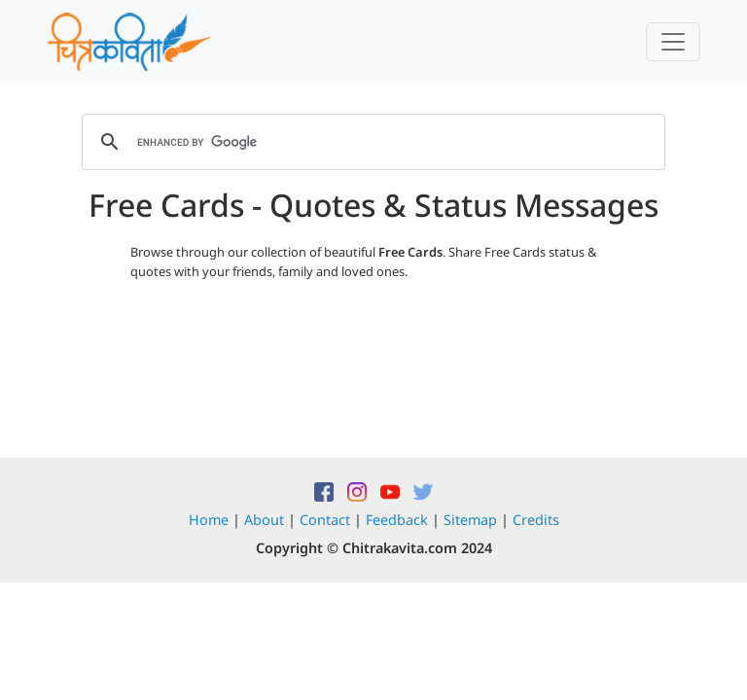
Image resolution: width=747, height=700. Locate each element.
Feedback (397, 520)
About (264, 520)
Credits (536, 520)
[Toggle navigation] (673, 42)
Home (209, 520)
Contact (325, 520)
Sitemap (470, 520)
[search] (371, 142)
